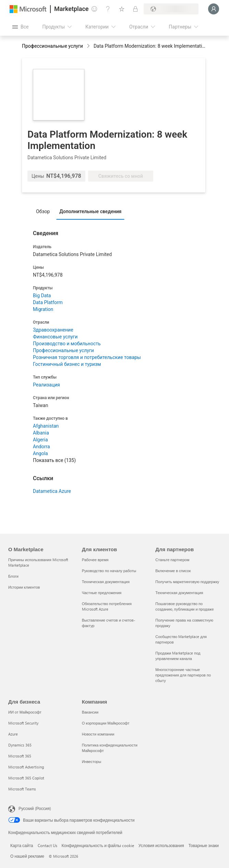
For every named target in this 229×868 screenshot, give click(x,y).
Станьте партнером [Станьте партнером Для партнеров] (172, 560)
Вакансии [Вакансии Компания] (90, 712)
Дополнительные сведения (90, 211)
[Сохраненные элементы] (122, 9)
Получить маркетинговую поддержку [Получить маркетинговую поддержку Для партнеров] (187, 582)
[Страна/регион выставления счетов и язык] (171, 9)
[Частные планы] (135, 9)
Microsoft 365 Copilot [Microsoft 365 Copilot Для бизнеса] (26, 778)
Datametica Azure (52, 491)
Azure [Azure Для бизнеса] (13, 734)
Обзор (43, 211)
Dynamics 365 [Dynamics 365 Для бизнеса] (20, 745)
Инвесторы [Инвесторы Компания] (92, 761)
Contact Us (47, 845)
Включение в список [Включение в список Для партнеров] (173, 571)
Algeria (40, 440)
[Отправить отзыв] (94, 9)
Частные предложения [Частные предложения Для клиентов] (102, 593)
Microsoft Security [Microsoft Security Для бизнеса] (23, 723)
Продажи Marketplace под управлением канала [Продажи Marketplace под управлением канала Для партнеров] (178, 656)
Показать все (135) (54, 460)
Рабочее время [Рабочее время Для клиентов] (95, 560)
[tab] (45, 211)
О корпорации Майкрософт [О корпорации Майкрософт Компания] (106, 723)
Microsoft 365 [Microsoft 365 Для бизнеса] (20, 756)
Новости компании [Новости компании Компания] (98, 734)
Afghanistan (46, 426)
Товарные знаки (204, 845)
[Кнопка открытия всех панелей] (20, 27)
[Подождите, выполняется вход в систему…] (214, 9)
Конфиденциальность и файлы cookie (98, 845)
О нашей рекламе (27, 856)
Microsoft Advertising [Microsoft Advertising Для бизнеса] (26, 767)
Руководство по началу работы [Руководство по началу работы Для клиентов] (109, 571)
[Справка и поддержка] (108, 9)
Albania (41, 433)
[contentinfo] (89, 47)
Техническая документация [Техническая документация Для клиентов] (106, 582)
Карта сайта (22, 845)
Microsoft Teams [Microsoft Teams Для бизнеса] (22, 789)
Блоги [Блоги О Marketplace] (13, 576)
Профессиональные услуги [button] (52, 46)
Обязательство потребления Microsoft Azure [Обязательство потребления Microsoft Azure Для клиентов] (107, 606)
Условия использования (161, 845)
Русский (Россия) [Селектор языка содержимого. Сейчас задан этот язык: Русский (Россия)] (35, 808)
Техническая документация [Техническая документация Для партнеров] (179, 593)
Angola (40, 453)
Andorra (41, 447)
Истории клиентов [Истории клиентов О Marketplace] (24, 587)
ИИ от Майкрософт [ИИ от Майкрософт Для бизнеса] (25, 712)
